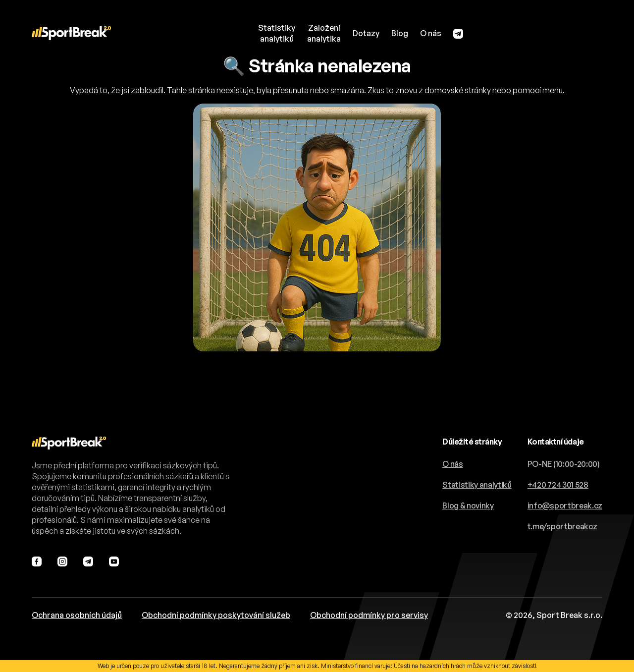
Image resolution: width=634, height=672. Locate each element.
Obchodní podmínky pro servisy (369, 615)
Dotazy (366, 33)
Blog (400, 33)
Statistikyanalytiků (277, 33)
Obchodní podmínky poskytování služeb (216, 615)
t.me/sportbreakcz (562, 526)
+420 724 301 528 (558, 485)
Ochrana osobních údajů (77, 615)
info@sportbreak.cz (565, 505)
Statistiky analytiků (477, 485)
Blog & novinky (468, 505)
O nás (431, 33)
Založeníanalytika (324, 33)
